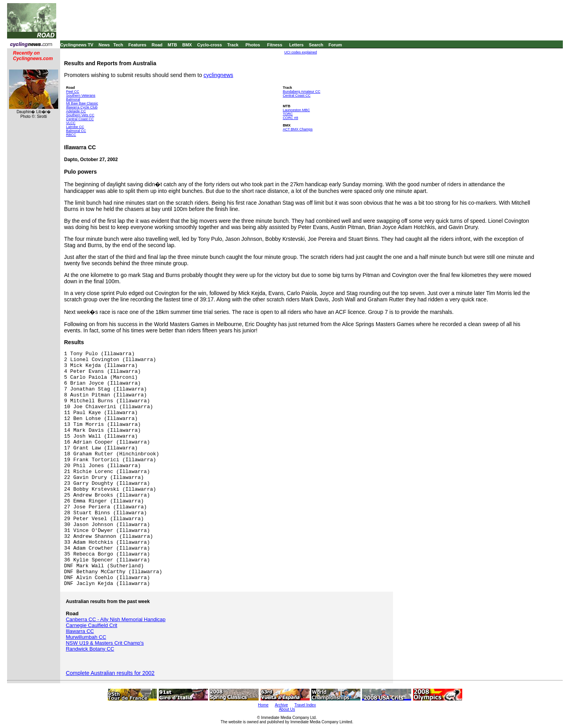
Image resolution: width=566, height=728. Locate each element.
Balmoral (73, 99)
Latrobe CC (75, 127)
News (104, 45)
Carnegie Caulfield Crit (91, 625)
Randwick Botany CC (90, 649)
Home (263, 705)
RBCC (71, 135)
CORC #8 (290, 118)
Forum (335, 45)
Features (138, 45)
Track (233, 45)
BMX (187, 45)
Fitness (275, 45)
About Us (287, 709)
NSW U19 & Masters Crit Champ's (105, 643)
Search (316, 45)
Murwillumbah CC (86, 637)
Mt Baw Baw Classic (82, 103)
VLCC (71, 123)
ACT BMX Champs (298, 129)
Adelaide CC (76, 111)
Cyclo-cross (210, 45)
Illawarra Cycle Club (82, 107)
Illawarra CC (80, 631)
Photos (253, 45)
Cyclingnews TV (77, 45)
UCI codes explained (300, 52)
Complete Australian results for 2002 (110, 673)
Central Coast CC (80, 119)
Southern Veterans (81, 95)
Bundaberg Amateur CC (301, 92)
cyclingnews (218, 75)
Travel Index (305, 705)
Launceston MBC (296, 110)
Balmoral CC (76, 131)
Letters (297, 45)
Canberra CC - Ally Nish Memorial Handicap (116, 619)
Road (157, 45)
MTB (173, 45)
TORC (288, 114)
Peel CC (73, 92)
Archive (281, 705)
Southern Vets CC (80, 115)
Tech (118, 45)
